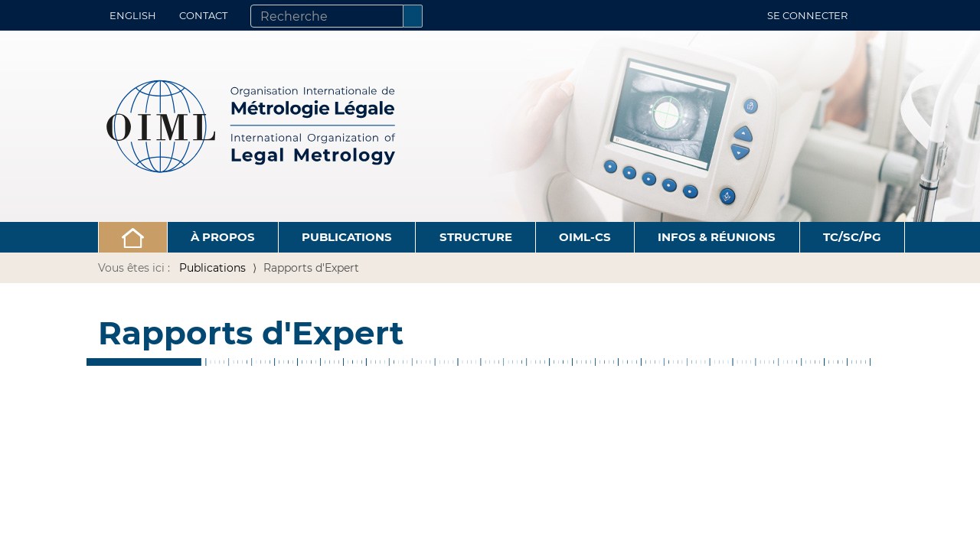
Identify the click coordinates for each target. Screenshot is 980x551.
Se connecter (807, 15)
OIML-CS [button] (585, 237)
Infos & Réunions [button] (717, 237)
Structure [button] (476, 237)
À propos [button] (223, 237)
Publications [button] (347, 237)
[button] (133, 237)
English (133, 15)
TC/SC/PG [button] (852, 237)
